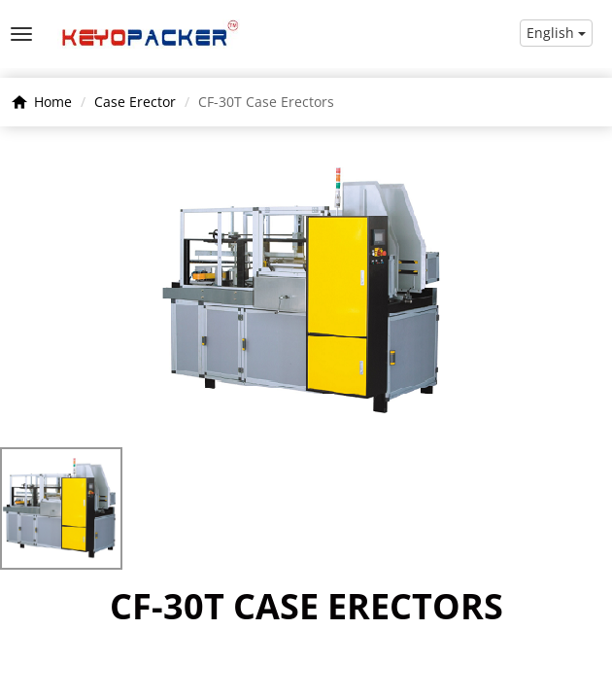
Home (53, 102)
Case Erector (135, 102)
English (556, 33)
